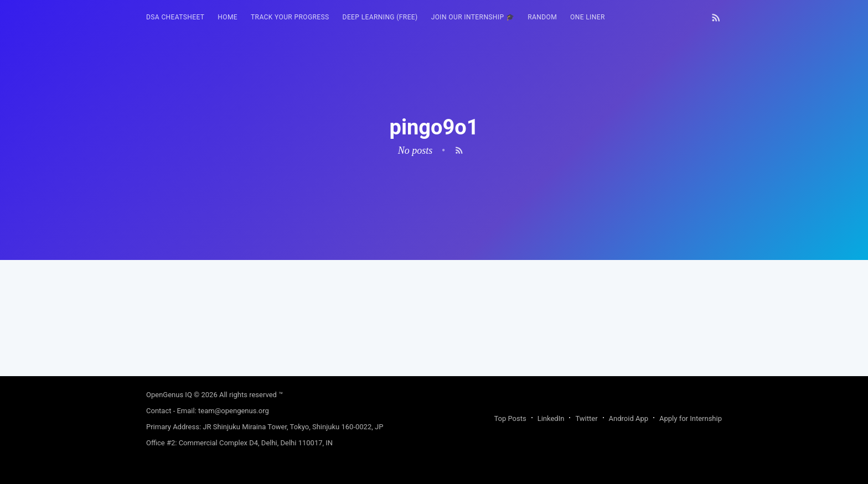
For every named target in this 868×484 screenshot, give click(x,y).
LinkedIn (551, 418)
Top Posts (510, 418)
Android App (629, 418)
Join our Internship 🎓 (473, 17)
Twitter (586, 418)
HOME (228, 17)
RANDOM (542, 17)
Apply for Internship (691, 418)
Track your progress (290, 17)
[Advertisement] (434, 337)
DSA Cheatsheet (175, 17)
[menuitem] (175, 17)
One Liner (588, 17)
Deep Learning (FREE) (380, 17)
